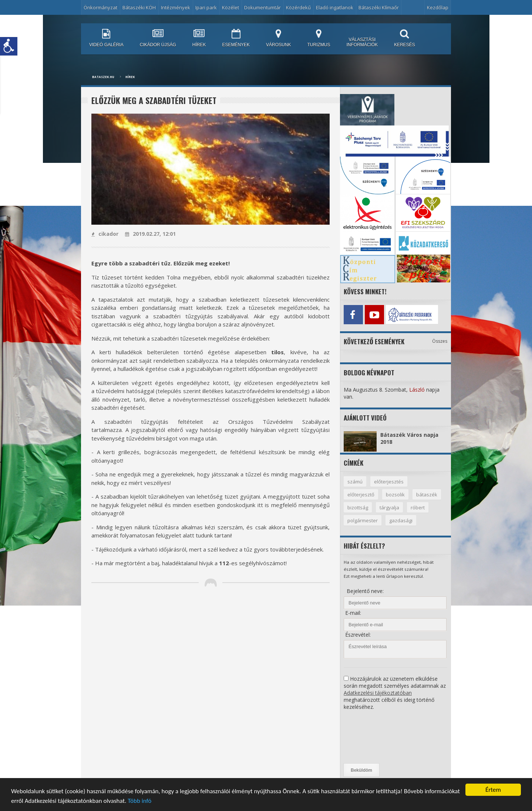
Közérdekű (298, 7)
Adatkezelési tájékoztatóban (378, 693)
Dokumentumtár (262, 7)
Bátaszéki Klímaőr (379, 7)
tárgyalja (389, 507)
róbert (418, 507)
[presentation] (374, 737)
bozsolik (395, 495)
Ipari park (206, 7)
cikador (105, 234)
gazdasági (401, 520)
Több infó (139, 802)
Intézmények (176, 7)
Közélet (230, 7)
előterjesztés (389, 482)
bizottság (358, 507)
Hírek (130, 77)
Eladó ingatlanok (335, 7)
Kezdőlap (438, 7)
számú (355, 482)
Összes (440, 341)
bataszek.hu (103, 77)
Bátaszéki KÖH (139, 7)
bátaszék (427, 495)
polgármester (363, 520)
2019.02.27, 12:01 (150, 234)
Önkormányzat (100, 7)
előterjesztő (361, 495)
